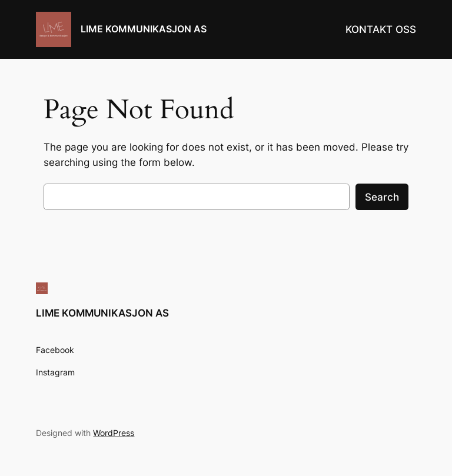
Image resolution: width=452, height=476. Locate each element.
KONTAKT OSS (381, 29)
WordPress (114, 433)
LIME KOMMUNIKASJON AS (144, 29)
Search (382, 197)
